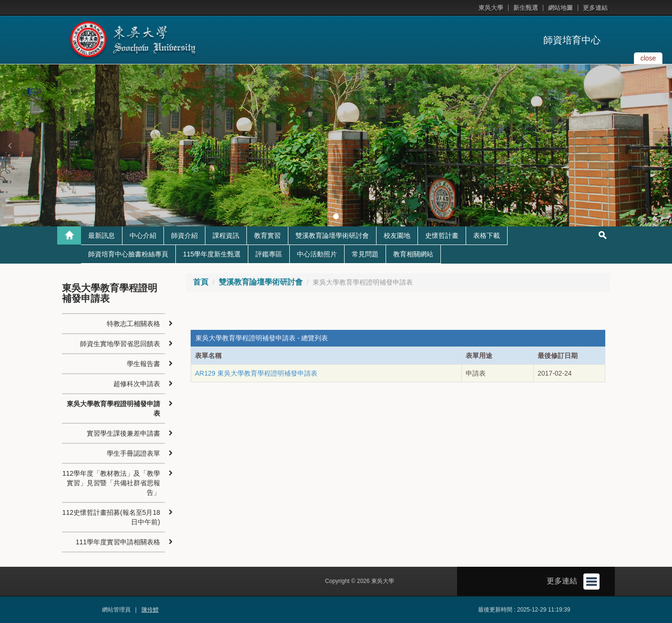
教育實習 (267, 235)
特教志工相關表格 (133, 324)
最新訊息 (102, 235)
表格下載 (487, 235)
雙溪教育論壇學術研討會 (332, 235)
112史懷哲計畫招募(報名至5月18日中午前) (111, 517)
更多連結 (595, 8)
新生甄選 (526, 8)
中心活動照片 (317, 254)
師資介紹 (184, 235)
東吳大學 (491, 8)
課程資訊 (226, 235)
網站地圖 (560, 8)
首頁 (201, 282)
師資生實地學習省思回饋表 (120, 344)
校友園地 (397, 235)
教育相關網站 (413, 254)
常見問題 (365, 254)
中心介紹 (143, 235)
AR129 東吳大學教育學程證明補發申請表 (256, 373)
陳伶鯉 (150, 610)
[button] (10, 145)
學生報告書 (143, 364)
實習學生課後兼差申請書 (123, 433)
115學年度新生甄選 (212, 254)
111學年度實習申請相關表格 (118, 542)
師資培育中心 (572, 40)
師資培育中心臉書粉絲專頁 (128, 254)
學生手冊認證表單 (133, 453)
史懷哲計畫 (442, 235)
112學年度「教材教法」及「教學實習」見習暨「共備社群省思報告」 (111, 483)
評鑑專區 (269, 254)
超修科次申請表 (137, 384)
